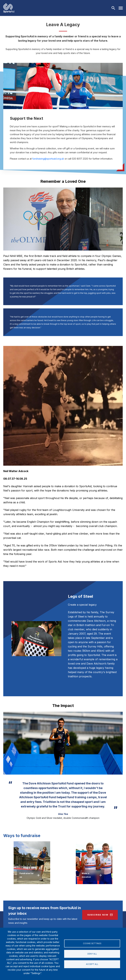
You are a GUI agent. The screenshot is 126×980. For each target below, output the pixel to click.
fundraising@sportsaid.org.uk (48, 159)
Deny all (92, 954)
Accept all (92, 964)
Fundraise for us (27, 875)
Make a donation (86, 875)
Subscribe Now (98, 915)
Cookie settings (92, 943)
